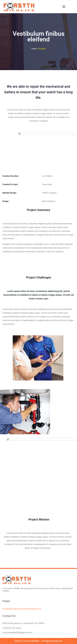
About (11, 609)
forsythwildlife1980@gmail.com (17, 633)
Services (18, 609)
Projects (42, 49)
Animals (26, 609)
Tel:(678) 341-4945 (12, 628)
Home (5, 609)
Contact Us (36, 609)
